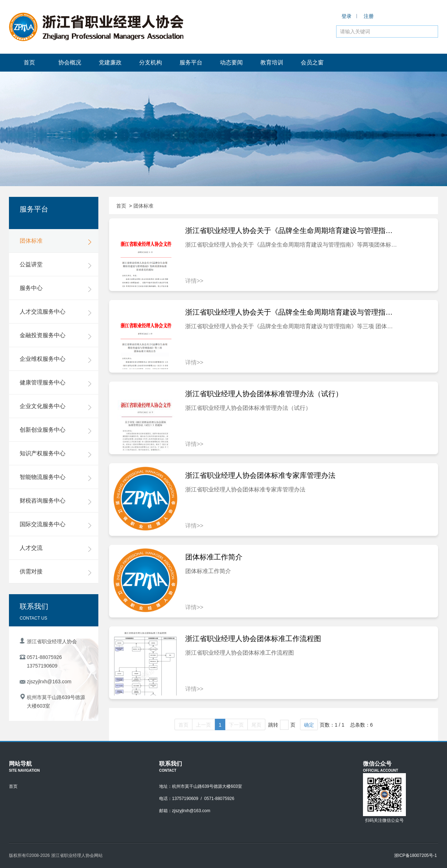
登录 (347, 16)
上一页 (203, 725)
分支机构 (151, 62)
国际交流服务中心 (55, 525)
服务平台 (191, 62)
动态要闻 (231, 62)
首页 (29, 62)
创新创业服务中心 (55, 430)
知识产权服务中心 (55, 454)
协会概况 (70, 62)
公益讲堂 (55, 265)
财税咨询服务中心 (55, 501)
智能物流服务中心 (55, 477)
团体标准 (55, 241)
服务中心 (55, 288)
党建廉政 (110, 62)
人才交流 (55, 548)
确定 (309, 725)
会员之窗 (312, 62)
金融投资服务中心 (55, 336)
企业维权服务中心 (55, 359)
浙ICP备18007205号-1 (416, 855)
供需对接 (55, 572)
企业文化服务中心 (55, 407)
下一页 (236, 725)
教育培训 (272, 62)
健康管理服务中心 (55, 383)
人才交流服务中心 (55, 312)
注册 (369, 16)
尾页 (256, 725)
